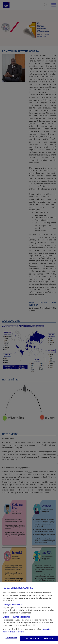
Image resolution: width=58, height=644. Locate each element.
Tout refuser (11, 638)
